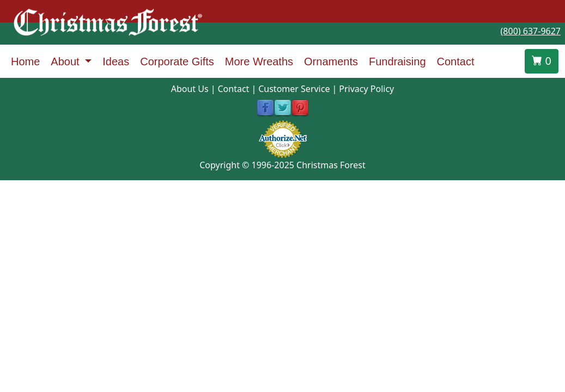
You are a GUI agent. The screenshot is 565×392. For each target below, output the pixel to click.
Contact (456, 62)
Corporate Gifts (177, 62)
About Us (190, 89)
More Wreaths (259, 62)
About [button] (66, 62)
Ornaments (331, 62)
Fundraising (397, 62)
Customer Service (294, 89)
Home (25, 62)
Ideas (116, 62)
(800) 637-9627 (531, 31)
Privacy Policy (366, 89)
